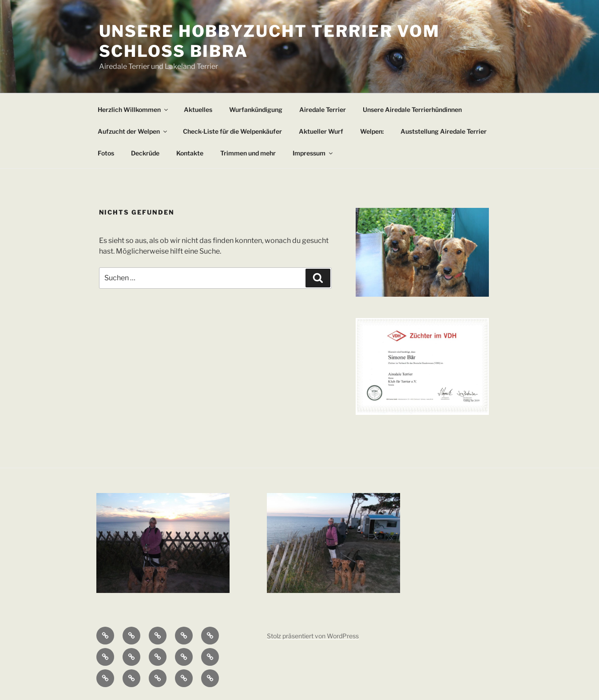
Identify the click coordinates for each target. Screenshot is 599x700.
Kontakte (190, 153)
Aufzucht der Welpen (133, 131)
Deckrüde (145, 153)
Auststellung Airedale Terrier (444, 131)
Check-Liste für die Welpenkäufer (232, 131)
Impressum (313, 153)
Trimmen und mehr (248, 153)
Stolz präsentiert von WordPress (313, 636)
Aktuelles (198, 109)
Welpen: (372, 131)
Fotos (106, 153)
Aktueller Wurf (321, 131)
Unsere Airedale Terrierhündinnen (412, 109)
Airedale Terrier (323, 109)
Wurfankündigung (256, 109)
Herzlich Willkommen (133, 109)
